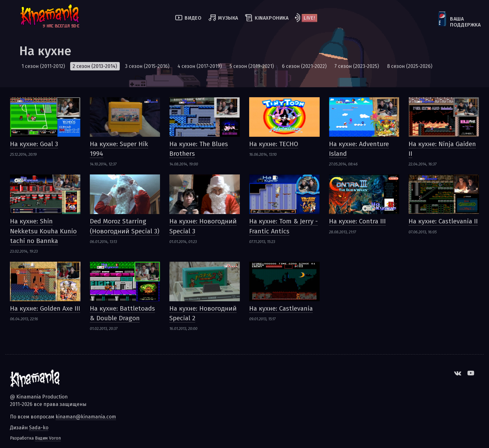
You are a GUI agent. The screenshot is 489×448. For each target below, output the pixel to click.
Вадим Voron (48, 438)
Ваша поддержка (450, 22)
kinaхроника (272, 18)
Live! (309, 18)
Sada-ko (39, 428)
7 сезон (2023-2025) (357, 66)
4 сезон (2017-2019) (200, 66)
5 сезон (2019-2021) (252, 66)
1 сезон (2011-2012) (43, 66)
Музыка (228, 18)
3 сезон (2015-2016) (147, 66)
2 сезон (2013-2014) (95, 66)
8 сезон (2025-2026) (410, 66)
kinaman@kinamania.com (86, 417)
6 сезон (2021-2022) (304, 66)
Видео (193, 18)
